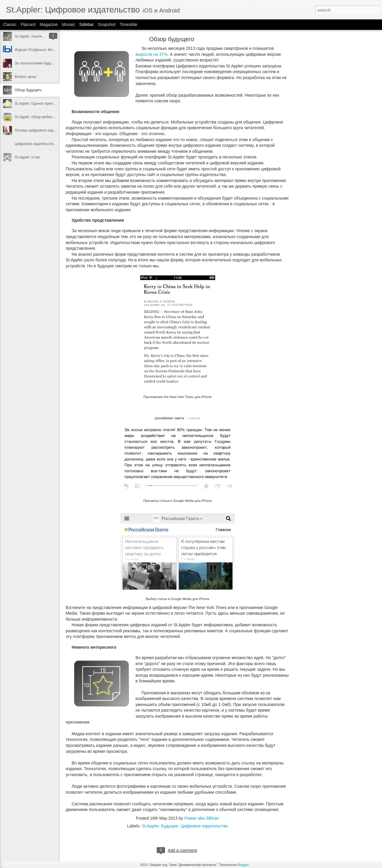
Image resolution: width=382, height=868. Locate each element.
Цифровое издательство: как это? (43, 144)
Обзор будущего (28, 90)
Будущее (170, 826)
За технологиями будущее (36, 63)
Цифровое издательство (204, 826)
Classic (10, 24)
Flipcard (28, 24)
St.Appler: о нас (27, 157)
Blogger (243, 865)
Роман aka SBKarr (202, 818)
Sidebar (87, 24)
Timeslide (128, 24)
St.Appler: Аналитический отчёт (41, 36)
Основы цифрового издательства (42, 130)
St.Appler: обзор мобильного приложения (49, 117)
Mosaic (68, 24)
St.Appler (150, 826)
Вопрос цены (26, 77)
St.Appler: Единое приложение (40, 104)
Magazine (49, 24)
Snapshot (107, 24)
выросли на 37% (151, 54)
